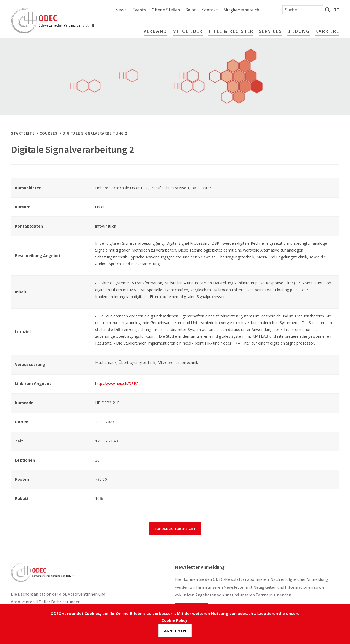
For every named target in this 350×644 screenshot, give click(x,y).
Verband (155, 31)
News (179, 10)
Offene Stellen (224, 10)
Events (198, 10)
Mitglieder (188, 31)
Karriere (327, 31)
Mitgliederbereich (300, 10)
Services (270, 31)
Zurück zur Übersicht (175, 529)
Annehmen (175, 631)
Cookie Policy (175, 620)
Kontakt (268, 10)
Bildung (299, 31)
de (336, 10)
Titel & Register (231, 31)
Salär (249, 10)
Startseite (23, 133)
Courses (49, 133)
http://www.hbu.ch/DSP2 (117, 384)
